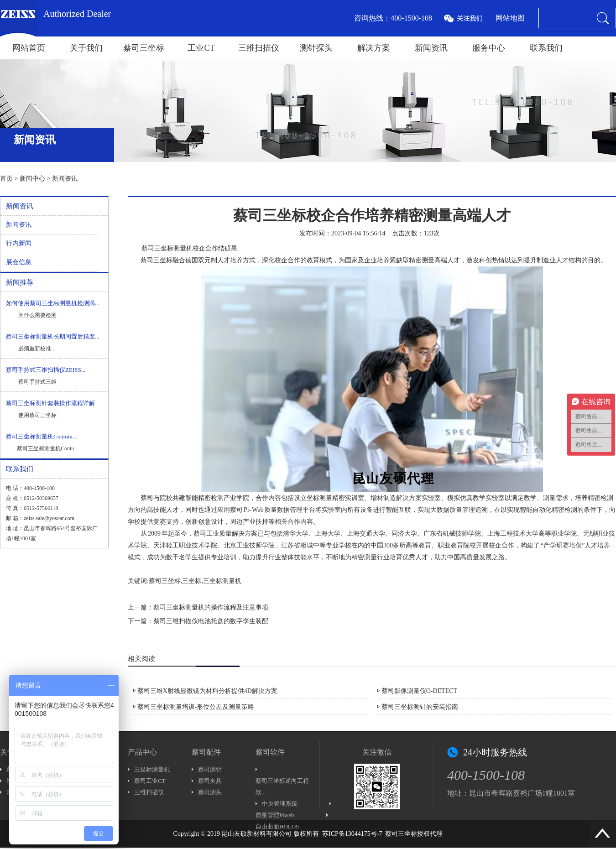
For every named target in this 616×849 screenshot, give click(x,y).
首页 (6, 179)
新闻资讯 (431, 48)
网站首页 (29, 48)
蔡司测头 (210, 792)
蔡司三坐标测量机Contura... (42, 436)
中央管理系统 (280, 804)
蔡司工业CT (150, 781)
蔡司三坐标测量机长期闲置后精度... (53, 336)
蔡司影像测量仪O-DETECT (419, 691)
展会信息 (19, 262)
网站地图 (510, 18)
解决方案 (374, 48)
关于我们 (86, 48)
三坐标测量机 (152, 769)
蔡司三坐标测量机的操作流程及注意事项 (211, 607)
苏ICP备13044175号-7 (352, 834)
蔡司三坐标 (144, 48)
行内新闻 (19, 243)
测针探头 (316, 48)
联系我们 (546, 48)
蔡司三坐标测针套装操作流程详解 (50, 403)
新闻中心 (32, 179)
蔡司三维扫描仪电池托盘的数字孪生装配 (211, 621)
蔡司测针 (210, 769)
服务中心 (489, 48)
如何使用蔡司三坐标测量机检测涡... (53, 303)
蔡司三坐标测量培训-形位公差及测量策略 (196, 707)
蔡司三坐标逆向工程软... (282, 786)
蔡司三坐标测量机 (167, 248)
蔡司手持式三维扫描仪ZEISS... (46, 370)
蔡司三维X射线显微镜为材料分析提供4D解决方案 (207, 691)
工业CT (201, 48)
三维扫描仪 (259, 48)
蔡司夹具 (210, 781)
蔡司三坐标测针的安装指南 (420, 707)
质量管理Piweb (275, 815)
